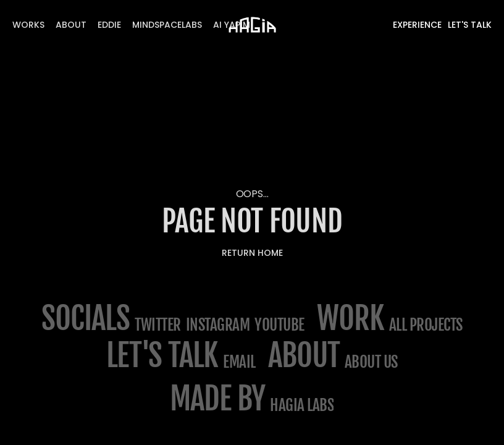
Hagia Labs (302, 405)
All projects (426, 325)
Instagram (218, 325)
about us (371, 362)
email (239, 362)
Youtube (279, 325)
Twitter (158, 325)
